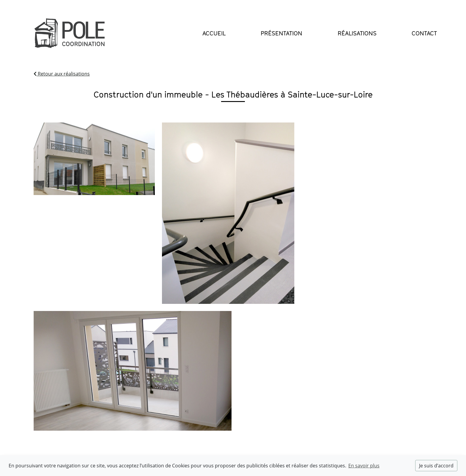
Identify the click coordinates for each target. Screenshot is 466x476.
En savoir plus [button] (364, 466)
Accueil (214, 33)
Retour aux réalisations (62, 74)
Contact (424, 33)
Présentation (281, 33)
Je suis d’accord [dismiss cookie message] (436, 466)
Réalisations (357, 33)
